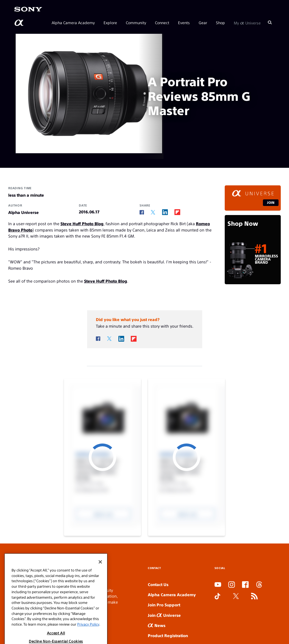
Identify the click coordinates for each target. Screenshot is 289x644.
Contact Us (158, 584)
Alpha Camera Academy (73, 23)
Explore (110, 23)
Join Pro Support (164, 605)
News (157, 625)
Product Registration (168, 635)
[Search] (270, 23)
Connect (162, 23)
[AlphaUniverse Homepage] (20, 23)
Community (136, 23)
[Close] (100, 579)
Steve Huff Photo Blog (82, 223)
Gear (203, 23)
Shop (220, 23)
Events (184, 23)
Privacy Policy (88, 641)
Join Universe (164, 615)
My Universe (247, 23)
